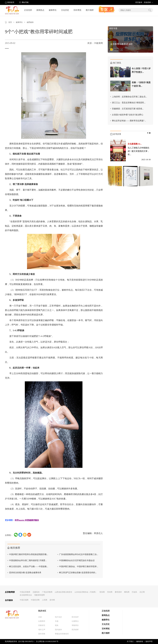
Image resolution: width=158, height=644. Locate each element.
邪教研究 (42, 625)
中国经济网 (35, 600)
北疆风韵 (36, 592)
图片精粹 (90, 10)
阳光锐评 (75, 617)
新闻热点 (40, 10)
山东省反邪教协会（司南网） (86, 592)
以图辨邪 (42, 621)
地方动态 (58, 617)
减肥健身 (30, 22)
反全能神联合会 (26, 595)
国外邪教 (42, 634)
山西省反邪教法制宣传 (63, 592)
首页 (10, 22)
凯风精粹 (75, 630)
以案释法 (75, 621)
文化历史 (65, 10)
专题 (57, 621)
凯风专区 (42, 611)
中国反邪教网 (25, 592)
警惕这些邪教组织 (62, 634)
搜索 (150, 10)
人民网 (45, 600)
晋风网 (102, 592)
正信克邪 (28, 10)
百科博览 (77, 10)
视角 (57, 625)
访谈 (40, 617)
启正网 (142, 592)
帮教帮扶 (75, 625)
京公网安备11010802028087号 (47, 641)
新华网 (52, 600)
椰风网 (127, 592)
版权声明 (149, 641)
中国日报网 (24, 600)
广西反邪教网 (47, 592)
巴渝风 (134, 592)
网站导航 (25, 2)
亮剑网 (110, 592)
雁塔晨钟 (118, 592)
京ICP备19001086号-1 (26, 641)
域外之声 (42, 630)
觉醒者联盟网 (39, 595)
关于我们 (130, 641)
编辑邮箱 (140, 641)
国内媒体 (58, 630)
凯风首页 (11, 2)
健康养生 (53, 10)
